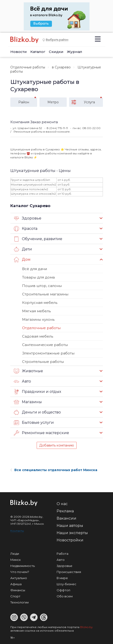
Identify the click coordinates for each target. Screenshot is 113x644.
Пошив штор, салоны (42, 286)
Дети (23, 249)
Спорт (15, 596)
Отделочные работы (28, 67)
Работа (62, 554)
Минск (16, 560)
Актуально (19, 578)
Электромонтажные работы (48, 353)
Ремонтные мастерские (41, 433)
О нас (62, 504)
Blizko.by (86, 627)
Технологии (19, 602)
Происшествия (69, 572)
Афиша (16, 584)
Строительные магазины (45, 294)
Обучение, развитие (38, 239)
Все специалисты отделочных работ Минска (54, 470)
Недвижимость (23, 566)
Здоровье (28, 218)
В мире (62, 578)
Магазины (28, 402)
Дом (22, 260)
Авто (22, 381)
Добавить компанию (57, 445)
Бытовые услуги (34, 423)
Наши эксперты (72, 533)
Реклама (65, 511)
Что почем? (20, 572)
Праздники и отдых (37, 392)
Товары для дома (38, 277)
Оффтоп (63, 590)
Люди (15, 554)
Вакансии (66, 518)
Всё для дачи (35, 269)
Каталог (38, 52)
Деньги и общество (37, 412)
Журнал (75, 52)
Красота (26, 229)
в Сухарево (61, 67)
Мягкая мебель (36, 311)
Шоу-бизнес (66, 584)
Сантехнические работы (45, 345)
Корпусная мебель (40, 303)
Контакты (17, 531)
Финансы (18, 590)
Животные (28, 371)
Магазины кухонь (38, 319)
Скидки (56, 52)
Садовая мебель (38, 336)
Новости (19, 52)
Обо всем (65, 596)
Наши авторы (70, 526)
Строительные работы (43, 362)
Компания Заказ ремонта (34, 122)
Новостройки (70, 540)
